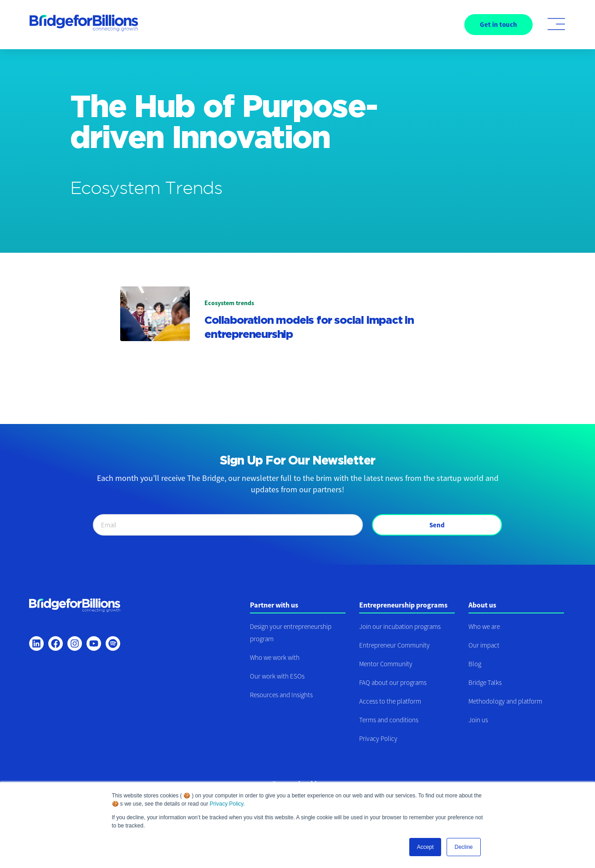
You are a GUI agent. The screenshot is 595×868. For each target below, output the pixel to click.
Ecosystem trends (229, 303)
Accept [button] (425, 847)
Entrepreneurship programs (403, 605)
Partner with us (274, 605)
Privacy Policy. (227, 804)
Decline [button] (463, 847)
